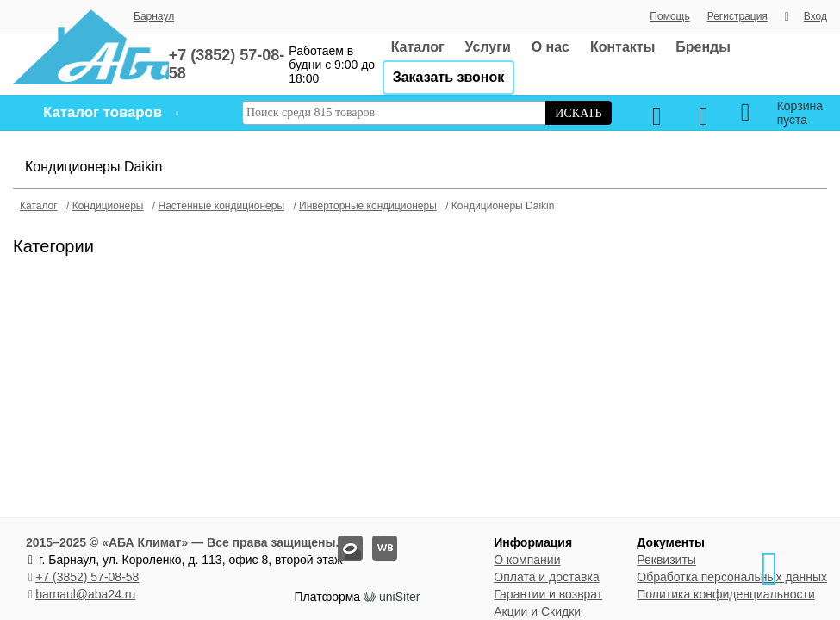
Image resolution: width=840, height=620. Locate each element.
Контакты (622, 47)
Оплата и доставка (546, 577)
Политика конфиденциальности (726, 594)
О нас (551, 47)
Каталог (418, 47)
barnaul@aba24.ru (85, 594)
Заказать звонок (449, 77)
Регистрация (737, 16)
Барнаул (154, 16)
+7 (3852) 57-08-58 (87, 577)
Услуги (488, 47)
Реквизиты (666, 560)
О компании (527, 560)
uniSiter (399, 597)
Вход (815, 16)
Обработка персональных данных (732, 577)
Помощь (669, 16)
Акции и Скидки (537, 611)
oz (338, 536)
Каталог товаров (103, 112)
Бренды (703, 47)
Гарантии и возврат (548, 594)
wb (373, 536)
